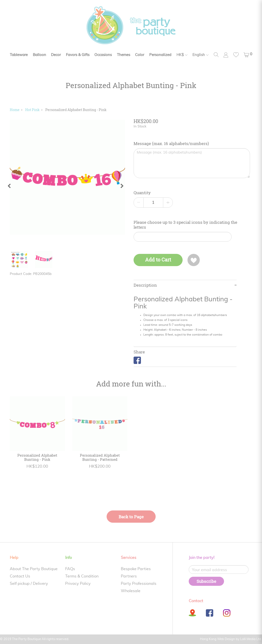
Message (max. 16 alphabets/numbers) (171, 144)
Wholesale (131, 591)
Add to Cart (158, 260)
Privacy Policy (78, 584)
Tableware (19, 55)
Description (145, 285)
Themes (124, 55)
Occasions (103, 55)
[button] (248, 55)
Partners (129, 576)
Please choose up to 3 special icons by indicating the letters (185, 225)
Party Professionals (139, 584)
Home (15, 110)
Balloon (39, 55)
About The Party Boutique (34, 569)
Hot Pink (32, 110)
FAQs (70, 569)
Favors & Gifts (78, 55)
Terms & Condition (82, 576)
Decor (56, 55)
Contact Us (20, 576)
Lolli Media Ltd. (251, 639)
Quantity (142, 193)
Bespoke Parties (136, 569)
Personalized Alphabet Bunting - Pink (76, 110)
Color (140, 55)
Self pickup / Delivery (29, 584)
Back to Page (131, 517)
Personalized (160, 55)
